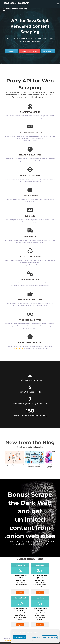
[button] (55, 452)
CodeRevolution (8, 643)
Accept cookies (19, 637)
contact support (19, 349)
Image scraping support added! (14, 465)
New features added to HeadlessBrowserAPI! (35, 465)
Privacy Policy (35, 641)
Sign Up (20, 594)
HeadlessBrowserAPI (16, 4)
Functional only (34, 637)
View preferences (50, 637)
